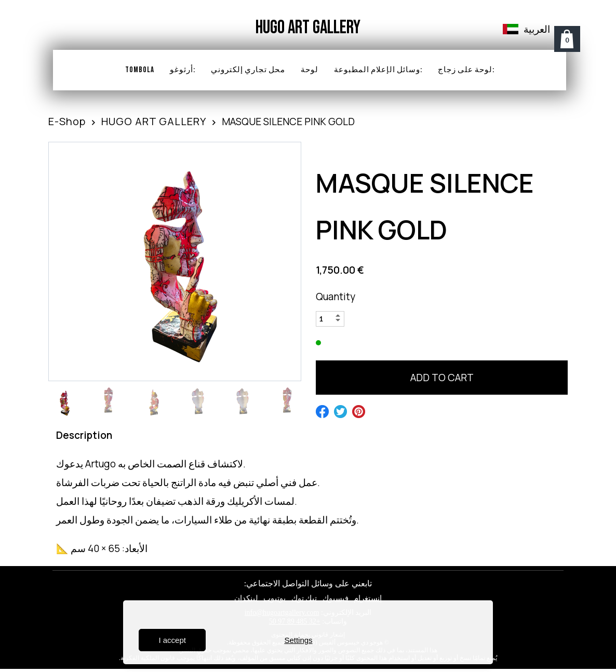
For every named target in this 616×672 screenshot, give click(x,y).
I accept (172, 640)
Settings (298, 640)
